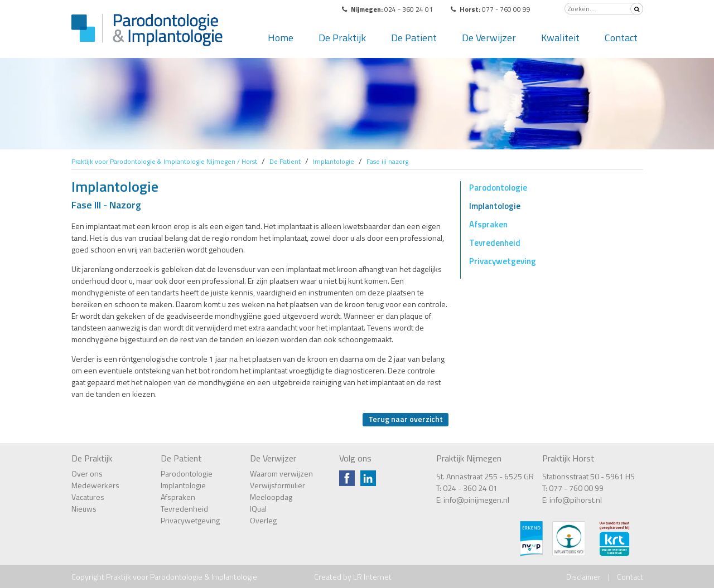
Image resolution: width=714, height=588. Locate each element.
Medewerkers (95, 485)
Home (281, 38)
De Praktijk (342, 38)
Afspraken (488, 224)
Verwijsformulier (278, 485)
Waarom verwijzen (281, 473)
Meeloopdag (271, 497)
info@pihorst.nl (576, 500)
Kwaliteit (560, 38)
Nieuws (84, 509)
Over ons (87, 473)
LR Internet (372, 577)
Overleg (263, 520)
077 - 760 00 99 (576, 488)
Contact (621, 38)
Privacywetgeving (503, 261)
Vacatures (88, 497)
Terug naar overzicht (406, 419)
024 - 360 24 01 (470, 488)
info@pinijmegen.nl (476, 500)
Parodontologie (498, 188)
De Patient (414, 38)
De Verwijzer (489, 38)
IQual (258, 509)
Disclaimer (583, 577)
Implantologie (495, 206)
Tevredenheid (495, 243)
